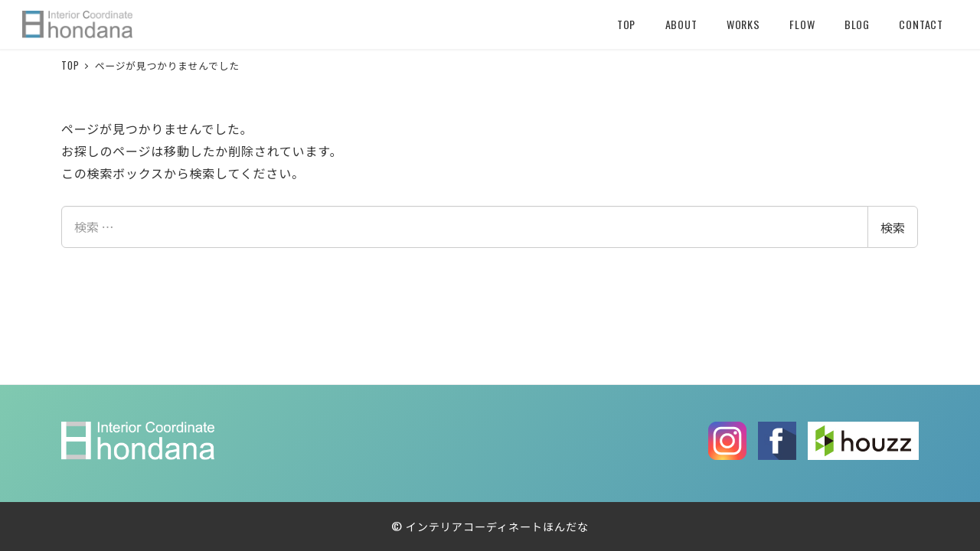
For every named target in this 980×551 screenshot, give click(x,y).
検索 (893, 227)
